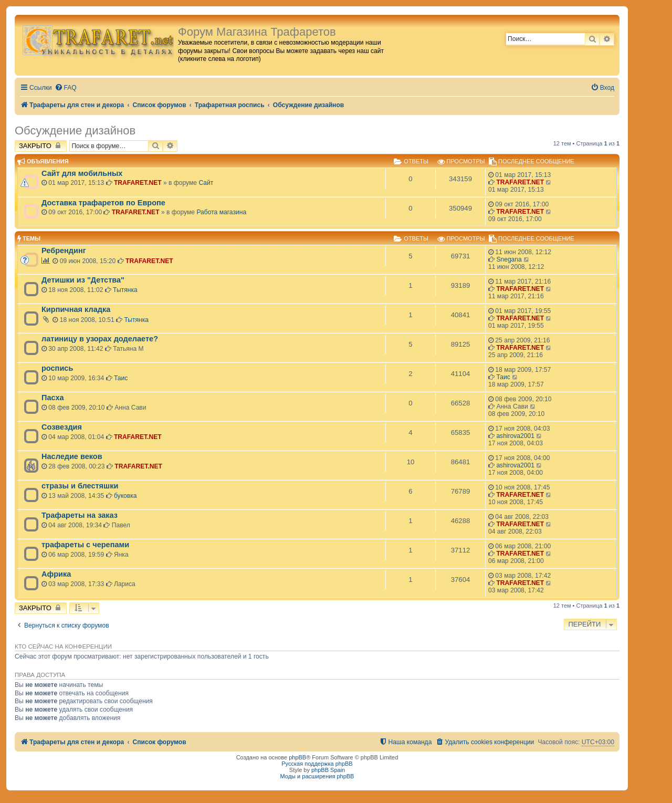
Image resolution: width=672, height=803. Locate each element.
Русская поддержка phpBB (317, 764)
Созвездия (62, 427)
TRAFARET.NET (138, 183)
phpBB (297, 757)
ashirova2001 (515, 436)
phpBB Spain (328, 770)
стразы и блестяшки (80, 486)
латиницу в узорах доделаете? (100, 339)
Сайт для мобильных (82, 173)
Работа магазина (221, 212)
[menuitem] (66, 88)
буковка (125, 496)
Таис (121, 378)
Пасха (53, 398)
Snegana (509, 259)
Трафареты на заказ (80, 515)
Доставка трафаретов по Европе (103, 203)
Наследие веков (72, 456)
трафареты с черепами (85, 545)
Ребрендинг (64, 251)
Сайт (206, 183)
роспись (57, 368)
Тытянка (125, 290)
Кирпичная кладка (76, 309)
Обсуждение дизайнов (75, 131)
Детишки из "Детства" (83, 280)
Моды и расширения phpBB (317, 776)
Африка (56, 574)
